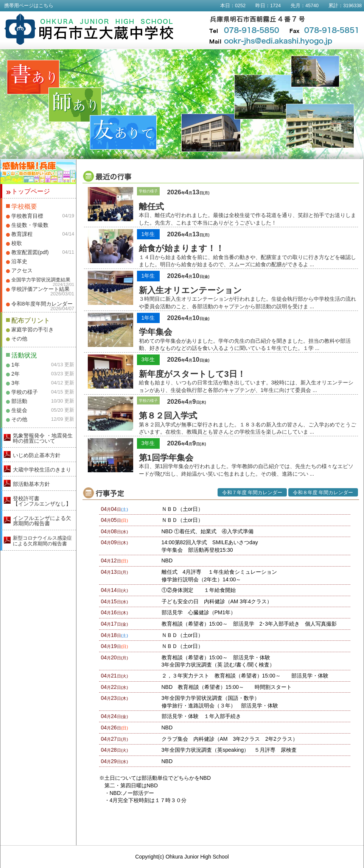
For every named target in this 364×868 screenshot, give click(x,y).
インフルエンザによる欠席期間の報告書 (42, 521)
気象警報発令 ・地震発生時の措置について (43, 438)
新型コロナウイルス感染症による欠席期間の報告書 (42, 541)
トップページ (31, 191)
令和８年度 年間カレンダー (323, 493)
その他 (19, 339)
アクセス (22, 270)
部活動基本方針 (31, 484)
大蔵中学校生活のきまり (42, 470)
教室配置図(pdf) (30, 252)
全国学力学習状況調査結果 (41, 280)
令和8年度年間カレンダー (42, 304)
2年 (16, 374)
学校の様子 (25, 392)
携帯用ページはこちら (29, 6)
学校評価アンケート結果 (40, 289)
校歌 (17, 243)
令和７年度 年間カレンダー (252, 493)
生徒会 (19, 410)
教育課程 (22, 234)
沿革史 (19, 261)
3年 (16, 383)
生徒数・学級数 (30, 225)
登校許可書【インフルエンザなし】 (42, 501)
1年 (16, 365)
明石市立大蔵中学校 (89, 29)
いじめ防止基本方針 (37, 455)
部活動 (19, 401)
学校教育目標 (27, 216)
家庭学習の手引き (33, 329)
